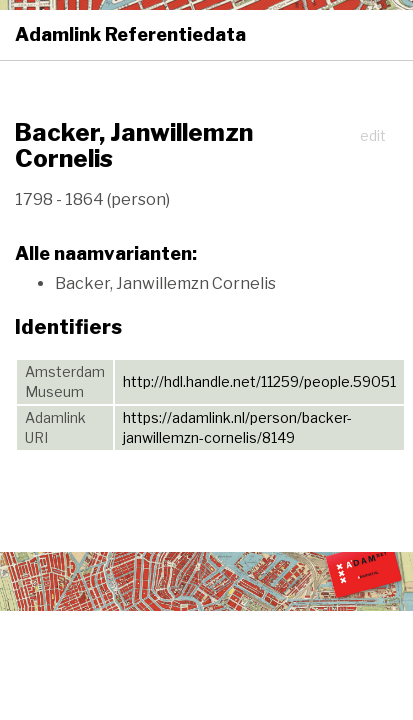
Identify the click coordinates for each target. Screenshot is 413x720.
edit (373, 135)
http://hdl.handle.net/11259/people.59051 (259, 381)
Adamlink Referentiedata (130, 34)
